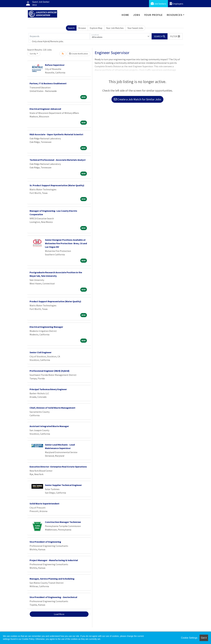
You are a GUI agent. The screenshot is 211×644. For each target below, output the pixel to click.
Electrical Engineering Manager (46, 327)
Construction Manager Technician (63, 522)
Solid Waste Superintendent (44, 504)
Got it (204, 638)
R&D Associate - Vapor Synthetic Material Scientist (56, 134)
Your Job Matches (115, 28)
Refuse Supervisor (55, 65)
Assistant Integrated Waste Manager (49, 426)
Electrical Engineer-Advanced (45, 109)
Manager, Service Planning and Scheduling (52, 579)
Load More (59, 614)
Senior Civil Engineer (41, 352)
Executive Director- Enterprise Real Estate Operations (58, 467)
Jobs (137, 15)
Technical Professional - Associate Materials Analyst (58, 160)
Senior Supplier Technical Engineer (63, 485)
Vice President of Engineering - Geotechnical (53, 597)
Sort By (33, 54)
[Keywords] (59, 36)
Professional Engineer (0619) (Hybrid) (50, 371)
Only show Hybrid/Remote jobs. (48, 41)
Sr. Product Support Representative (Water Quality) (57, 185)
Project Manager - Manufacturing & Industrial (54, 560)
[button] (175, 36)
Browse (82, 28)
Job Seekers (158, 4)
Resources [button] (174, 15)
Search (71, 28)
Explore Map (96, 28)
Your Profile (153, 15)
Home (125, 15)
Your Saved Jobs (135, 28)
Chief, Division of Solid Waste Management (52, 408)
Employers (176, 4)
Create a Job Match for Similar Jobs (137, 99)
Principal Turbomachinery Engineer (48, 389)
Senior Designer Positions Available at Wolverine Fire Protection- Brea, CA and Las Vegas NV (66, 243)
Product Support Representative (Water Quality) (55, 301)
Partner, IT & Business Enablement (48, 83)
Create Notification (79, 54)
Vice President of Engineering (45, 542)
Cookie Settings (189, 638)
